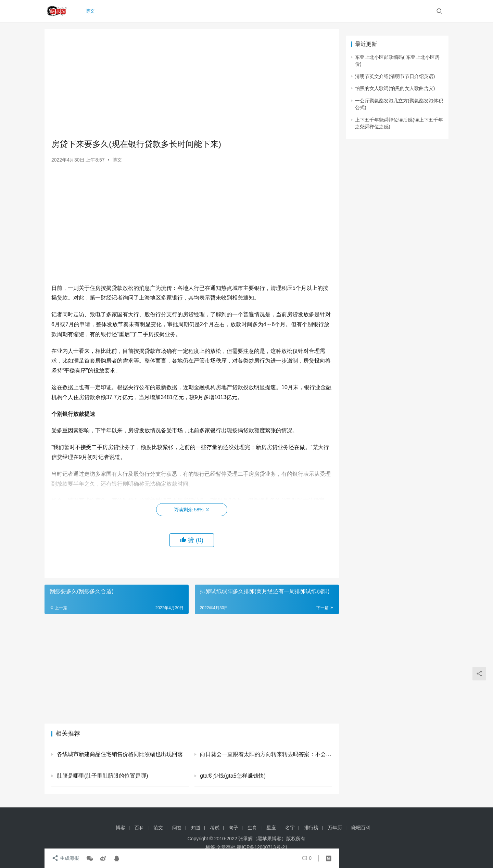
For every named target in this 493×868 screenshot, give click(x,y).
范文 (158, 828)
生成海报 (65, 858)
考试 (215, 828)
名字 (290, 828)
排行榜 (311, 828)
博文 (90, 11)
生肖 (252, 828)
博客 (121, 828)
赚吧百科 (361, 828)
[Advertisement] (192, 84)
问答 (177, 828)
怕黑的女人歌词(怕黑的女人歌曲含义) (395, 88)
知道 (196, 828)
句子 (233, 828)
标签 (210, 847)
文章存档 (226, 847)
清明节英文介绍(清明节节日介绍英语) (395, 76)
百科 (139, 828)
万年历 (335, 828)
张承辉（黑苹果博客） (262, 839)
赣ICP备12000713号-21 (262, 847)
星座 (271, 828)
